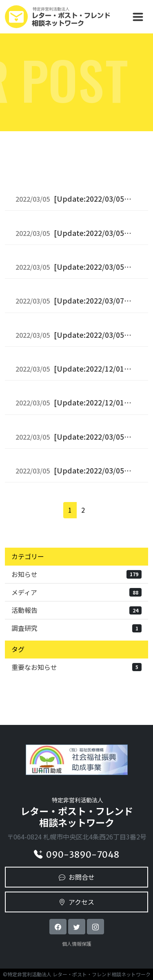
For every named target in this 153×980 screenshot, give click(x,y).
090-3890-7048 (76, 855)
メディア (76, 592)
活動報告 (76, 610)
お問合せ (77, 877)
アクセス (76, 902)
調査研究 (76, 628)
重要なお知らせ (76, 667)
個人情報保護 (77, 944)
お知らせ (76, 574)
